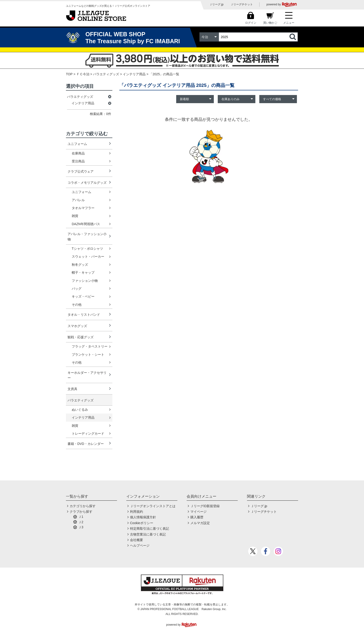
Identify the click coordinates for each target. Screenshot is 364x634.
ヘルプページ (140, 545)
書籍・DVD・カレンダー (86, 444)
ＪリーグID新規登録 (205, 506)
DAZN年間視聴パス (86, 224)
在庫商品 (78, 153)
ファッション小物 (85, 281)
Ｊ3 (81, 527)
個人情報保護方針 (143, 517)
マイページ (198, 512)
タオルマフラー (83, 208)
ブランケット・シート (88, 355)
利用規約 (136, 512)
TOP (69, 74)
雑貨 (75, 216)
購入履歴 (197, 517)
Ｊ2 (81, 522)
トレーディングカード (88, 434)
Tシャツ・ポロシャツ (87, 249)
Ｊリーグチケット (242, 4)
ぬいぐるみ (80, 410)
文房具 (72, 389)
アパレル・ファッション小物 (87, 237)
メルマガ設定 (200, 523)
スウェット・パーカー (88, 256)
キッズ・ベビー (83, 296)
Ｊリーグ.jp (216, 4)
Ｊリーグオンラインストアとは (153, 506)
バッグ (77, 289)
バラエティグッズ (106, 74)
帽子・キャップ (83, 273)
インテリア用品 (83, 417)
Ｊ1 (81, 517)
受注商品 (78, 161)
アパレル (78, 200)
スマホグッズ (77, 326)
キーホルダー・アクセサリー (87, 375)
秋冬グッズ (80, 265)
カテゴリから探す (83, 506)
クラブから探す (81, 512)
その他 (77, 305)
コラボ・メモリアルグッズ (87, 183)
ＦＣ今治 (83, 74)
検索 (293, 37)
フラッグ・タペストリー (90, 346)
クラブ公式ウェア (81, 171)
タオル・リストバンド (84, 315)
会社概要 (136, 540)
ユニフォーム (77, 144)
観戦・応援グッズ (81, 337)
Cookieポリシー (142, 523)
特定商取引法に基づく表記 (149, 529)
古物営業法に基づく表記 (148, 534)
